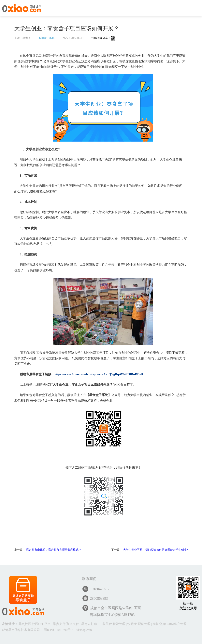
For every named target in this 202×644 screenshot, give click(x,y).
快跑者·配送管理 (139, 624)
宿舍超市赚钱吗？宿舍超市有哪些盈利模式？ (54, 550)
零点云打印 (89, 624)
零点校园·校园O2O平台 (35, 624)
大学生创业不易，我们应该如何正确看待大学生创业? (155, 550)
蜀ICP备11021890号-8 (59, 630)
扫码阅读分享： (103, 38)
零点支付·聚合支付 (66, 624)
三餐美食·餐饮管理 (112, 624)
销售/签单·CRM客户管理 (169, 624)
